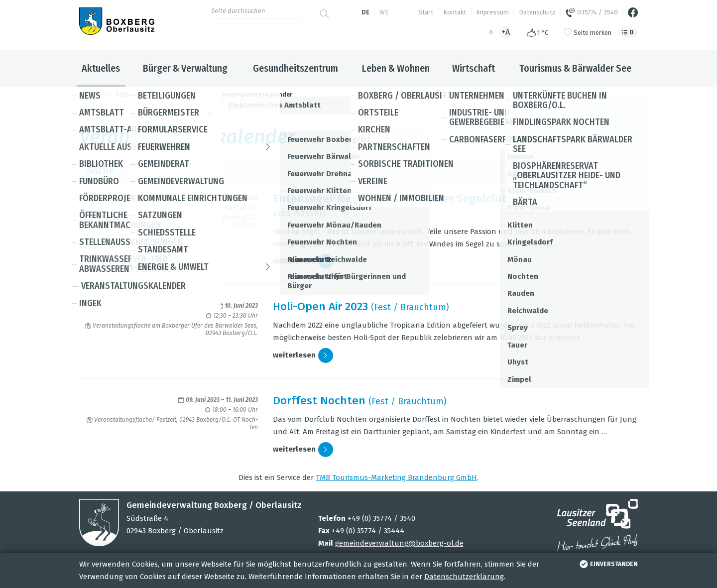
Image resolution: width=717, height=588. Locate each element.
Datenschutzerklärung (464, 577)
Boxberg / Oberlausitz (146, 95)
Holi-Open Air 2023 (320, 306)
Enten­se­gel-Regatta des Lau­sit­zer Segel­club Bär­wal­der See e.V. (441, 198)
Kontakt (455, 12)
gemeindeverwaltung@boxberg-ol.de (399, 543)
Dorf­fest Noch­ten (319, 401)
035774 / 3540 (592, 12)
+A (506, 32)
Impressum (492, 12)
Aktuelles (101, 68)
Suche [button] (358, 171)
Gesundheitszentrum (296, 68)
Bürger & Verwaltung (185, 68)
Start (426, 12)
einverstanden (608, 564)
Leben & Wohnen (396, 68)
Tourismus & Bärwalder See (575, 68)
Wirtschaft (474, 68)
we (384, 12)
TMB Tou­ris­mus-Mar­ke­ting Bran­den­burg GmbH (396, 477)
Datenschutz (537, 12)
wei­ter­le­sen (303, 261)
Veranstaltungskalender (255, 95)
